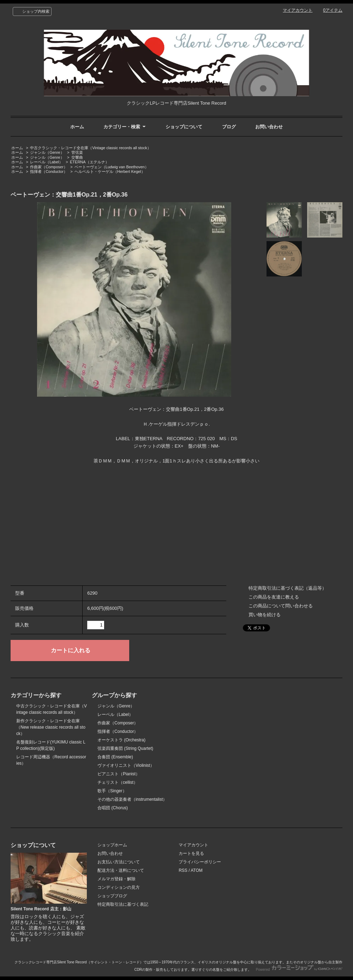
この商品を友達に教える (274, 597)
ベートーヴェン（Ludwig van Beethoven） (112, 167)
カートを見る (191, 853)
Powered (299, 970)
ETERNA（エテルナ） (89, 162)
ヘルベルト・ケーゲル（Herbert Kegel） (110, 171)
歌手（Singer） (112, 791)
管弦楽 (77, 152)
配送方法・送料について (121, 870)
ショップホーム (112, 845)
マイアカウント (298, 10)
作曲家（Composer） (49, 167)
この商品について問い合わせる (281, 606)
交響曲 (77, 157)
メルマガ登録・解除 (116, 879)
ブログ (229, 127)
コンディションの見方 (119, 887)
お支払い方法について (119, 862)
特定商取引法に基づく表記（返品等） (288, 588)
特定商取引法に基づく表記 (123, 904)
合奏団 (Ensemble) (115, 757)
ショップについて (184, 127)
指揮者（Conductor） (49, 171)
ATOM (197, 870)
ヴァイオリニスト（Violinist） (126, 765)
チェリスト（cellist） (118, 782)
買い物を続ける (265, 615)
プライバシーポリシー (200, 862)
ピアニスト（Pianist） (119, 774)
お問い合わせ (269, 127)
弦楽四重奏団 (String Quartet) (125, 748)
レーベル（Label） (46, 162)
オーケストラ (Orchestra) (121, 740)
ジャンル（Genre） (47, 152)
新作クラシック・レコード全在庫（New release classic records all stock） (51, 727)
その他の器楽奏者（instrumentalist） (132, 799)
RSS (183, 870)
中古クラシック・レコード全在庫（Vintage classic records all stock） (90, 148)
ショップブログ (112, 896)
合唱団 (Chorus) (113, 808)
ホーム (77, 127)
